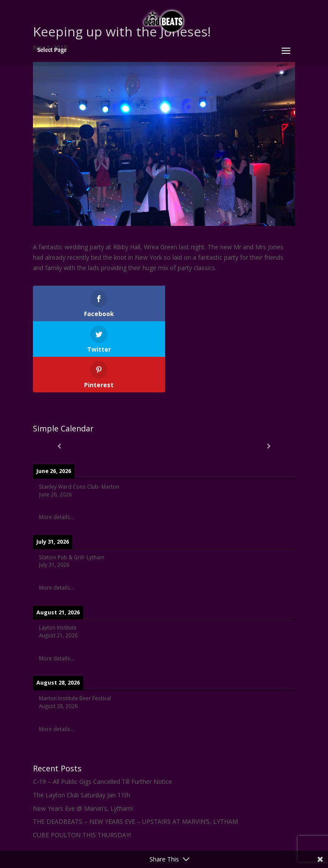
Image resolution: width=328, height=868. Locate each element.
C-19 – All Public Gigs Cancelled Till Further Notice (102, 746)
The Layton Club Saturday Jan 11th (81, 759)
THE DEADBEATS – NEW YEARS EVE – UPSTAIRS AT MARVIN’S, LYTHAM (135, 786)
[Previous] (59, 411)
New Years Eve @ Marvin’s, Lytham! (83, 773)
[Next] (269, 411)
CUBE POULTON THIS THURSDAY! (82, 799)
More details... (57, 481)
